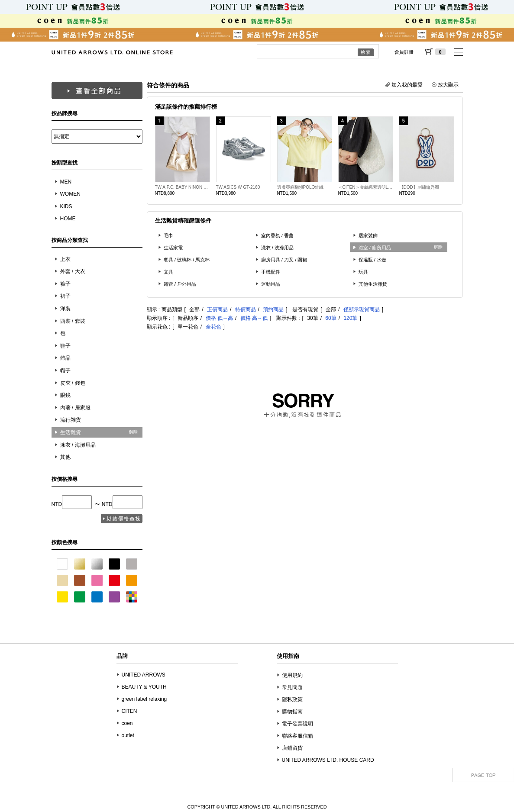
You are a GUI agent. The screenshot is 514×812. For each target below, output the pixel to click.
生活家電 (173, 248)
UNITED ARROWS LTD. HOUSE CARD (328, 760)
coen (127, 723)
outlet (128, 735)
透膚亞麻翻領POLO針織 (301, 187)
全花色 (213, 327)
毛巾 (168, 235)
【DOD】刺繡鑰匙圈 (419, 187)
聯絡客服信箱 (297, 736)
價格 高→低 (254, 318)
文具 (168, 272)
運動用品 (271, 284)
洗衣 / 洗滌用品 (278, 248)
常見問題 (292, 687)
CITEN (129, 711)
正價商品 (217, 309)
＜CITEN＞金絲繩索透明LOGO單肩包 (366, 187)
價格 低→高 (219, 318)
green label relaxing (144, 699)
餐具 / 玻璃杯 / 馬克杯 (187, 260)
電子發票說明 (297, 724)
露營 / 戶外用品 (180, 284)
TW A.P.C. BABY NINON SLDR (183, 187)
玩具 (363, 272)
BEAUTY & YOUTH (144, 687)
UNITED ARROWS (144, 675)
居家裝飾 (368, 235)
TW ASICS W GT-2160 (238, 187)
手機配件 (271, 272)
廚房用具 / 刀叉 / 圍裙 (284, 260)
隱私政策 (292, 699)
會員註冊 (404, 52)
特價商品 (246, 309)
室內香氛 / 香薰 (278, 235)
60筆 (331, 318)
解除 (133, 432)
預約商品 (273, 309)
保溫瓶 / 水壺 (373, 260)
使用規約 (292, 675)
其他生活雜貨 (373, 284)
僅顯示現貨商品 (362, 309)
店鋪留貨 (292, 748)
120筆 (350, 318)
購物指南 (292, 712)
